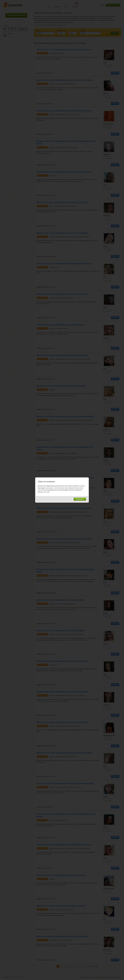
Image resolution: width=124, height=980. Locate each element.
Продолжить (80, 499)
